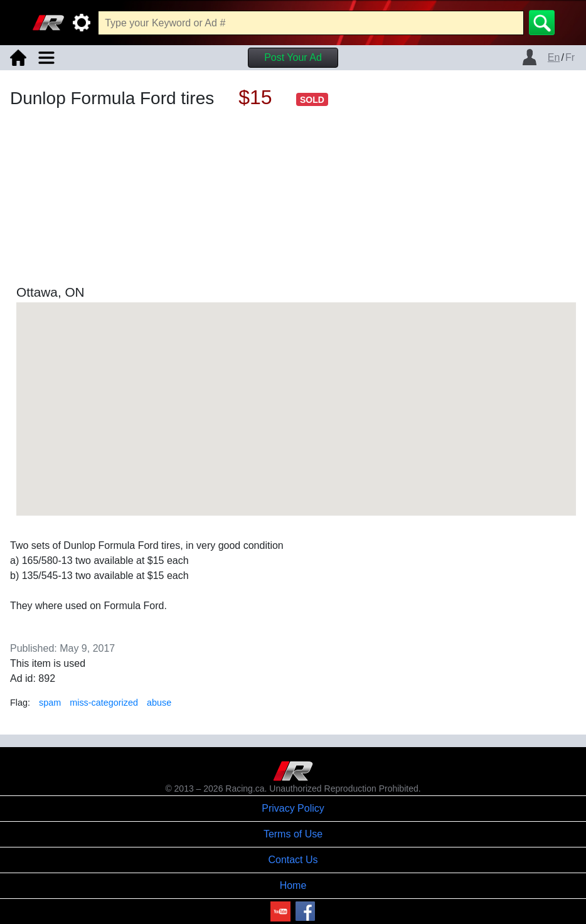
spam (50, 703)
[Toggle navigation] (46, 58)
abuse (159, 703)
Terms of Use (293, 834)
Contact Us (293, 860)
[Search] (542, 23)
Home (293, 885)
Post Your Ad (293, 57)
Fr (570, 57)
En (554, 57)
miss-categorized (104, 703)
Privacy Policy (293, 808)
